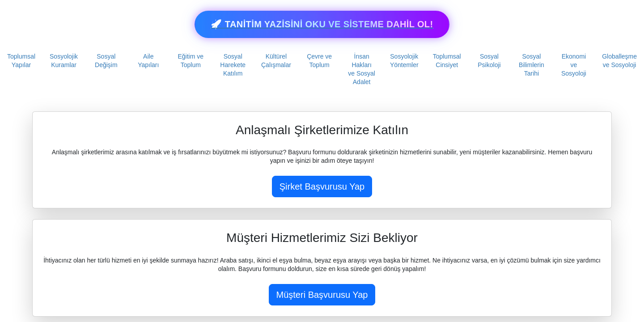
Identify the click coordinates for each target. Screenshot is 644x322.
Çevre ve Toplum (319, 61)
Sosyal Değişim (106, 61)
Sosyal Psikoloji (489, 61)
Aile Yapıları (148, 61)
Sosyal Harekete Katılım (233, 65)
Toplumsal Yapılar (21, 61)
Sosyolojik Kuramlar (64, 61)
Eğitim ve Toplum (191, 61)
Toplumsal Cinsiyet (447, 61)
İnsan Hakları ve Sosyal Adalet (362, 69)
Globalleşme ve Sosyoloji (619, 61)
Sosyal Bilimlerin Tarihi (532, 65)
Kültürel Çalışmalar (276, 61)
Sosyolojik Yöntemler (404, 61)
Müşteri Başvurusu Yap (322, 295)
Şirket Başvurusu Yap (322, 186)
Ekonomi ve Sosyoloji (574, 65)
